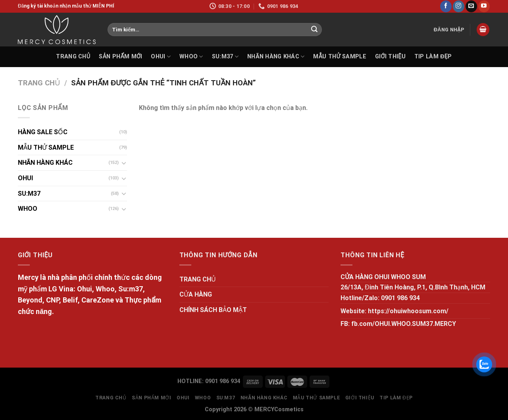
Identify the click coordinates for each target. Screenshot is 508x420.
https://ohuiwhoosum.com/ (408, 311)
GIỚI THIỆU (390, 57)
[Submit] (314, 30)
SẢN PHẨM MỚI (120, 57)
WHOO (191, 57)
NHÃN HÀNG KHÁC (276, 57)
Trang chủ (39, 83)
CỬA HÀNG (196, 294)
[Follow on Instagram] (459, 6)
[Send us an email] (471, 6)
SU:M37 (225, 57)
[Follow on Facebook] (446, 6)
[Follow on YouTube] (484, 6)
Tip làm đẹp (433, 57)
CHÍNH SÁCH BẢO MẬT (213, 310)
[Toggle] (124, 163)
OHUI (161, 57)
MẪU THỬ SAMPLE (340, 57)
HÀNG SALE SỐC (43, 132)
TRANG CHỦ (73, 57)
